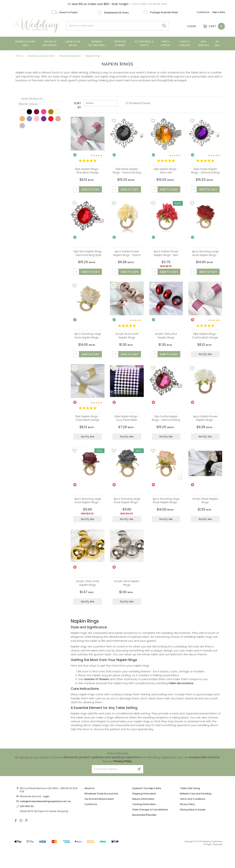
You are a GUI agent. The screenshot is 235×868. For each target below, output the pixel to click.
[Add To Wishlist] (75, 121)
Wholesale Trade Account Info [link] (101, 812)
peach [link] (22, 119)
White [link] (22, 112)
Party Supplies (166, 43)
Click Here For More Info (150, 4)
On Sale (217, 43)
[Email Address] (113, 788)
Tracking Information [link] (144, 823)
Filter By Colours (28, 104)
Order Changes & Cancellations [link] (150, 829)
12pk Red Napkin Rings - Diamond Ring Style (88, 256)
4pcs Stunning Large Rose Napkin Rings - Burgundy (88, 515)
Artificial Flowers (120, 43)
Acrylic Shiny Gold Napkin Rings (88, 599)
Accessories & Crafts (144, 43)
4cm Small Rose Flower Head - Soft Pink (32, 843)
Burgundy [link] (37, 112)
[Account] (189, 26)
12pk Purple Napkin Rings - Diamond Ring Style (205, 173)
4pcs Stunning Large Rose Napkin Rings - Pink (166, 515)
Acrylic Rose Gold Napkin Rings (127, 342)
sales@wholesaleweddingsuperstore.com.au (45, 820)
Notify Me (205, 361)
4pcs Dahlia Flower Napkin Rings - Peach (127, 256)
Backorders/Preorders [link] (144, 834)
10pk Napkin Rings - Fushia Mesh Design (205, 342)
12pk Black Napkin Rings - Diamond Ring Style (127, 173)
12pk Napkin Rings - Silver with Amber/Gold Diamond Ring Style (166, 174)
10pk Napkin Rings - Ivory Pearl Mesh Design (127, 429)
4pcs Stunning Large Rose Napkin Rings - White (88, 344)
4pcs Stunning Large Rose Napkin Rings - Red (205, 258)
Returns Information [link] (143, 818)
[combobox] (114, 26)
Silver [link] (22, 126)
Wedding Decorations (97, 43)
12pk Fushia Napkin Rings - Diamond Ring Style (166, 429)
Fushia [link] (44, 112)
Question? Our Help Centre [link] (147, 807)
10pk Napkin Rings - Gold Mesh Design (87, 428)
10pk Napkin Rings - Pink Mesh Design (87, 171)
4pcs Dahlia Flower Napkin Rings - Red (166, 256)
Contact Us (203, 12)
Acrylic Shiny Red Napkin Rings (166, 342)
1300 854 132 (27, 825)
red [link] (51, 119)
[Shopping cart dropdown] (212, 26)
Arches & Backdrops (50, 43)
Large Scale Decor (73, 43)
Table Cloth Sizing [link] (190, 807)
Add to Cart (91, 189)
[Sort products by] (101, 103)
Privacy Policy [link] (187, 823)
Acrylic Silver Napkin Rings (127, 599)
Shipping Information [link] (144, 812)
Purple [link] (44, 119)
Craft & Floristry (185, 43)
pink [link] (37, 119)
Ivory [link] (58, 112)
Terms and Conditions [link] (193, 818)
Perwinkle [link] (29, 119)
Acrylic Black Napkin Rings (205, 513)
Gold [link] (51, 112)
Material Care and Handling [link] (196, 812)
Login (46, 815)
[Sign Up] (139, 788)
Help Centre (219, 12)
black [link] (29, 112)
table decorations (181, 702)
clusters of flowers (96, 698)
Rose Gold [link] (58, 119)
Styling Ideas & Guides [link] (193, 829)
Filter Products (32, 99)
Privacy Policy (123, 780)
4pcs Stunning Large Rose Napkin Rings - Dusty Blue (127, 515)
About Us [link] (89, 807)
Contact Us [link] (91, 823)
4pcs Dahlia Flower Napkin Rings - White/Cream (205, 429)
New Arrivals (204, 43)
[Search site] (164, 26)
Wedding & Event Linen (25, 43)
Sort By (77, 105)
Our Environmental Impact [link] (99, 818)
